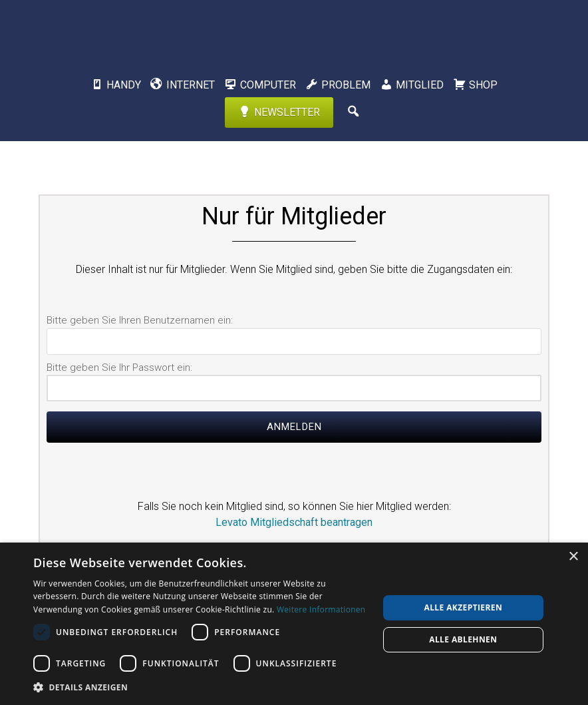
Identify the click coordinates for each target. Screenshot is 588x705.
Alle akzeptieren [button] (464, 607)
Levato (294, 30)
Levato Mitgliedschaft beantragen (294, 522)
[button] (201, 687)
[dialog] (294, 624)
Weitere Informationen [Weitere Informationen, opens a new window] (321, 609)
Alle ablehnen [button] (463, 639)
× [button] (573, 557)
